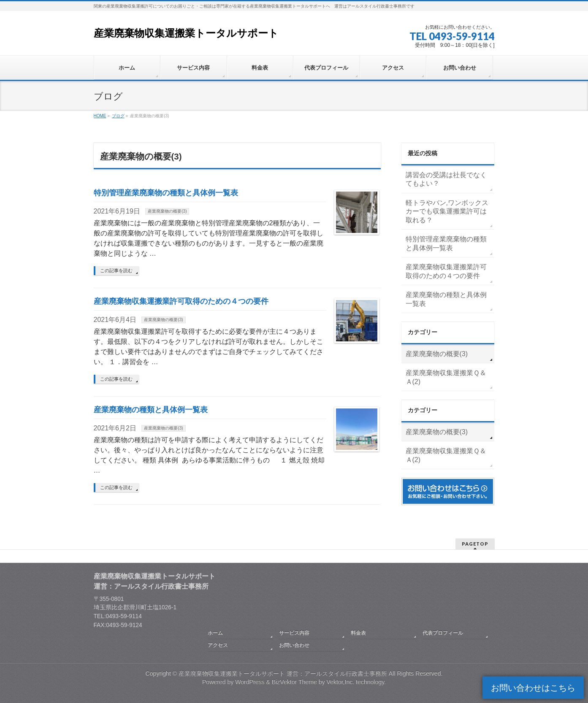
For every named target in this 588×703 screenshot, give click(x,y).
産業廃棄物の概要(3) (167, 211)
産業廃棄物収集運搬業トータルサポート (186, 33)
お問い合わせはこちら (533, 688)
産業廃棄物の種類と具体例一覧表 (151, 410)
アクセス (218, 645)
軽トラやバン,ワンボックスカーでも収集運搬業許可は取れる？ (447, 211)
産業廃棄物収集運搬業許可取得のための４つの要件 (181, 301)
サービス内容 (294, 633)
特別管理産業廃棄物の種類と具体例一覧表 (166, 193)
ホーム (215, 633)
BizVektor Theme (294, 682)
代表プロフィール (443, 633)
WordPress (250, 682)
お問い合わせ (294, 645)
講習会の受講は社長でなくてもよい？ (446, 179)
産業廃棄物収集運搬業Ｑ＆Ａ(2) (446, 377)
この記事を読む (116, 270)
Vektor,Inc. (340, 682)
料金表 (358, 633)
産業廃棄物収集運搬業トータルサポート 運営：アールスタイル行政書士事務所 (283, 673)
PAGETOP (475, 544)
